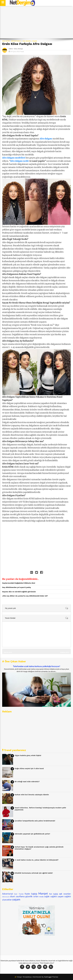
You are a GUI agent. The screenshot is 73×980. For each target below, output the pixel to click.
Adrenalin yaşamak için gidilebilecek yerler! (32, 834)
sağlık (47, 896)
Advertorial (16, 41)
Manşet (43, 893)
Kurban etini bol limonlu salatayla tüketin (32, 795)
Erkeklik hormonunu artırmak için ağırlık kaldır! (34, 873)
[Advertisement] (36, 22)
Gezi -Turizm (19, 894)
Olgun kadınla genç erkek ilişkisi (28, 755)
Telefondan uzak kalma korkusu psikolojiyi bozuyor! (36, 666)
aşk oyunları (65, 894)
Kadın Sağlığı (31, 894)
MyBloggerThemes (51, 977)
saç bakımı (27, 41)
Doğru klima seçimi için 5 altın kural (29, 769)
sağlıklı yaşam (57, 896)
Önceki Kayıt (8, 652)
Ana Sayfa (6, 41)
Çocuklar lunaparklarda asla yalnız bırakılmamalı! (35, 821)
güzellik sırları (32, 896)
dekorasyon (6, 897)
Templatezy (27, 977)
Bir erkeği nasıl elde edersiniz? (27, 782)
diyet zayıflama (17, 896)
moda (41, 896)
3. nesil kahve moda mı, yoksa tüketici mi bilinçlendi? (37, 860)
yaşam (35, 41)
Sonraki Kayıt (65, 652)
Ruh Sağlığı (54, 894)
